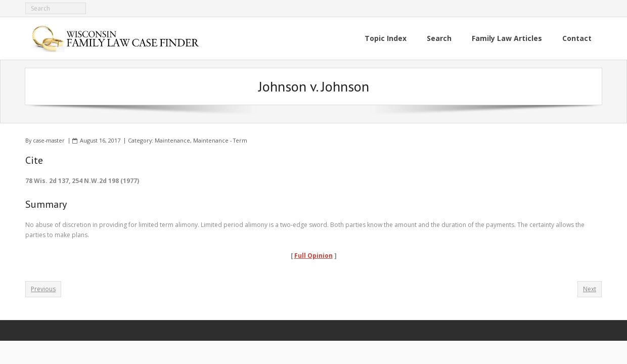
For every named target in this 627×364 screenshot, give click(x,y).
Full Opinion (313, 256)
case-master (49, 140)
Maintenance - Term (220, 140)
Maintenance (172, 140)
